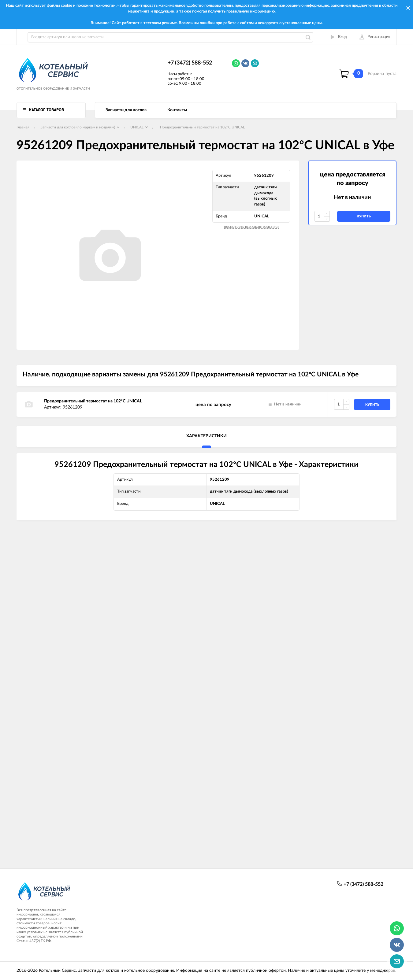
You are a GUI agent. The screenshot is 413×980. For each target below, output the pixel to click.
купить (364, 216)
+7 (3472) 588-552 (190, 63)
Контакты (177, 110)
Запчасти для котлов (126, 110)
